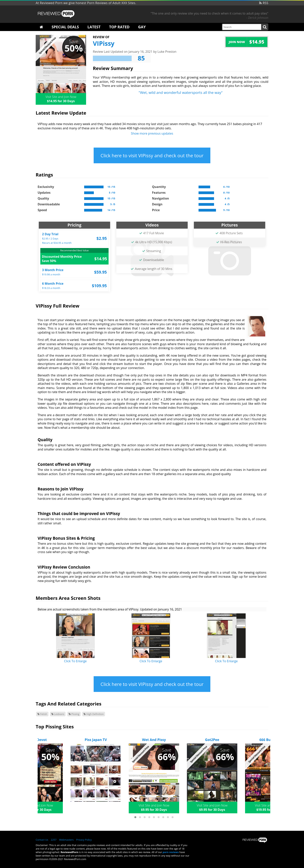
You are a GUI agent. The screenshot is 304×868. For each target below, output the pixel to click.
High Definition (94, 714)
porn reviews (171, 852)
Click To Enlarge (75, 661)
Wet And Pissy (154, 740)
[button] (135, 817)
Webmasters (66, 840)
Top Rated (119, 27)
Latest (94, 27)
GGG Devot (38, 740)
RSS (264, 3)
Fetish (42, 714)
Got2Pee (212, 740)
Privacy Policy (84, 840)
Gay (142, 27)
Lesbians (58, 714)
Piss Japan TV (96, 740)
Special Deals (65, 27)
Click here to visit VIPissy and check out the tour (152, 155)
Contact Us (42, 840)
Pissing (74, 714)
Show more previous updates (152, 133)
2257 (54, 840)
